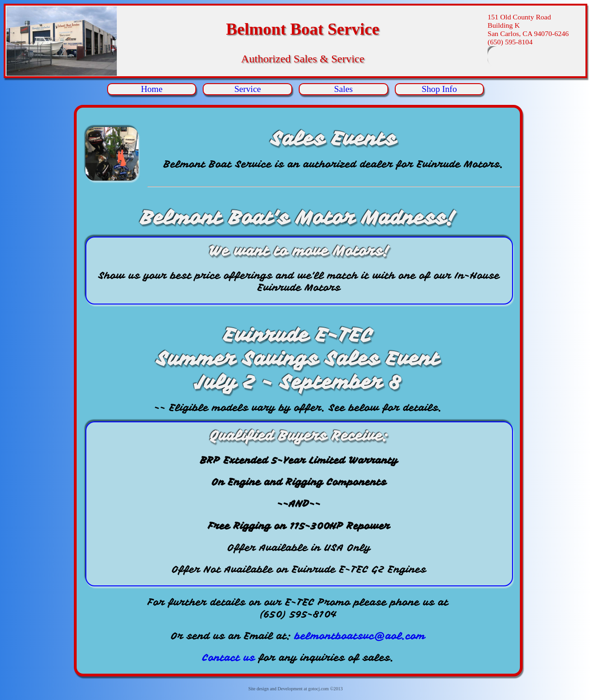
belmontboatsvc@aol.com (360, 636)
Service (247, 89)
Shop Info (439, 89)
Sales (344, 89)
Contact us (229, 657)
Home (152, 89)
